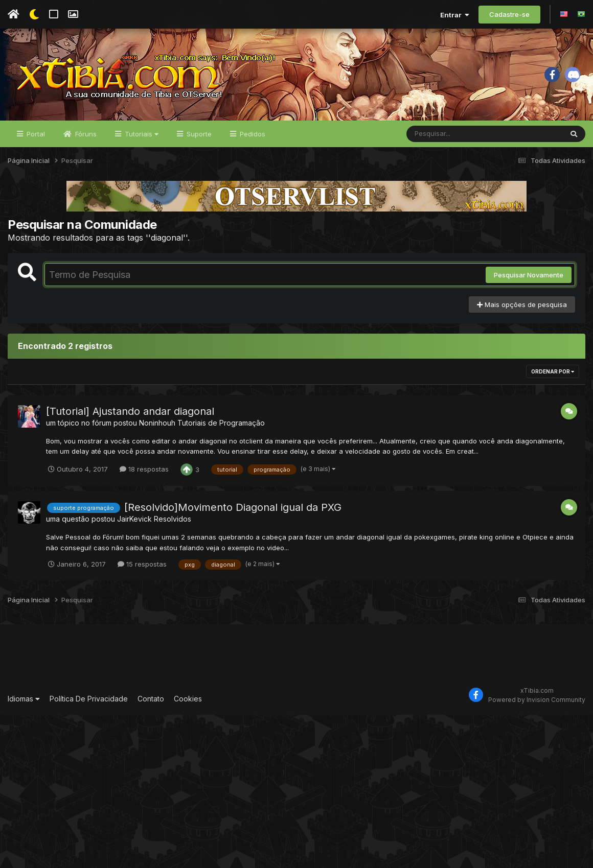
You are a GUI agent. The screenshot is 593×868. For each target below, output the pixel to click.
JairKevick (134, 519)
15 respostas (142, 564)
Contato (151, 699)
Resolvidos (173, 519)
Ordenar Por (553, 371)
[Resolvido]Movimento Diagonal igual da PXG (233, 507)
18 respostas (144, 469)
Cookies (188, 699)
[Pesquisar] (446, 134)
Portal (35, 134)
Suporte (198, 134)
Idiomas (24, 699)
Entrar (455, 15)
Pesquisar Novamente (529, 275)
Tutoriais (141, 134)
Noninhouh (157, 423)
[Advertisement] (296, 658)
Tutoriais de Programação (221, 423)
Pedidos (252, 134)
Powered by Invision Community (537, 700)
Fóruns (85, 134)
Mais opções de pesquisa (522, 304)
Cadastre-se (509, 14)
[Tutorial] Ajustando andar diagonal (130, 411)
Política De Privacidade (89, 699)
